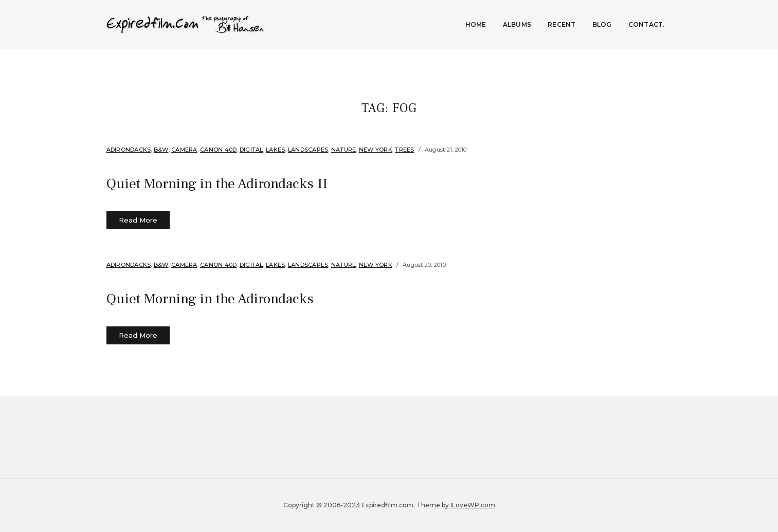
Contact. (647, 24)
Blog (602, 24)
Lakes (275, 150)
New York (376, 150)
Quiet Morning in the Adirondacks (226, 298)
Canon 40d (218, 150)
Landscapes (308, 150)
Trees (404, 150)
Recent (562, 24)
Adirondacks (129, 150)
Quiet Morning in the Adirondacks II (234, 183)
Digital (251, 150)
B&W (161, 150)
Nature (344, 150)
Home (476, 24)
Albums (517, 24)
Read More (138, 220)
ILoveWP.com (473, 505)
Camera (184, 150)
